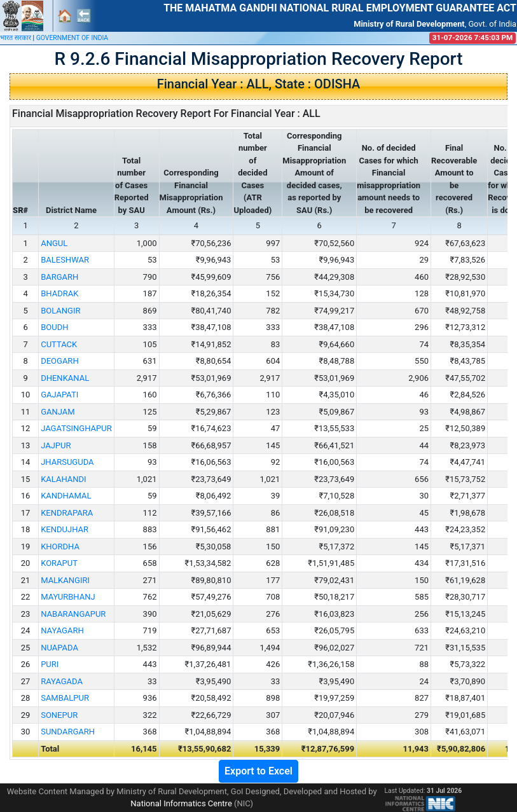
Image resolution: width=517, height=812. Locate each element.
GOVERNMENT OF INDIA (72, 38)
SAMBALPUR (65, 698)
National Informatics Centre (181, 803)
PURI (50, 664)
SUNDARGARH (68, 732)
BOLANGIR (60, 311)
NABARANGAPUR (73, 614)
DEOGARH (59, 361)
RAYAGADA (62, 681)
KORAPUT (59, 563)
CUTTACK (59, 344)
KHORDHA (60, 547)
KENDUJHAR (65, 529)
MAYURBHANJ (68, 597)
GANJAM (58, 412)
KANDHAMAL (66, 496)
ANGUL (54, 243)
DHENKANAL (65, 378)
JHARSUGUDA (67, 462)
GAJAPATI (59, 395)
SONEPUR (59, 715)
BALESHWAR (65, 260)
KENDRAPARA (67, 513)
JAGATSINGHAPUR (76, 428)
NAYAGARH (62, 630)
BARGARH (59, 277)
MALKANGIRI (65, 580)
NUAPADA (59, 648)
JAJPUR (56, 445)
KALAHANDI (63, 479)
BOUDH (54, 327)
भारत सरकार (16, 38)
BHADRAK (59, 293)
